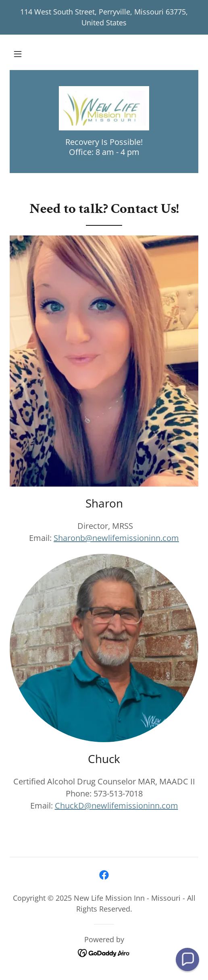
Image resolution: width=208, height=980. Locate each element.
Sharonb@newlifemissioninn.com (116, 538)
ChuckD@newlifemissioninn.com (116, 806)
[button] (18, 54)
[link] (104, 108)
